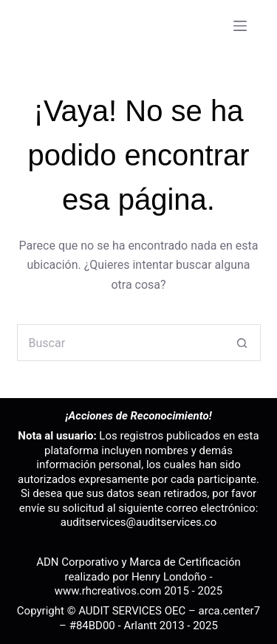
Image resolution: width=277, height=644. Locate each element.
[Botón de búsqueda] (242, 343)
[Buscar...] (120, 343)
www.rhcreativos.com (108, 591)
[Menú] (240, 26)
